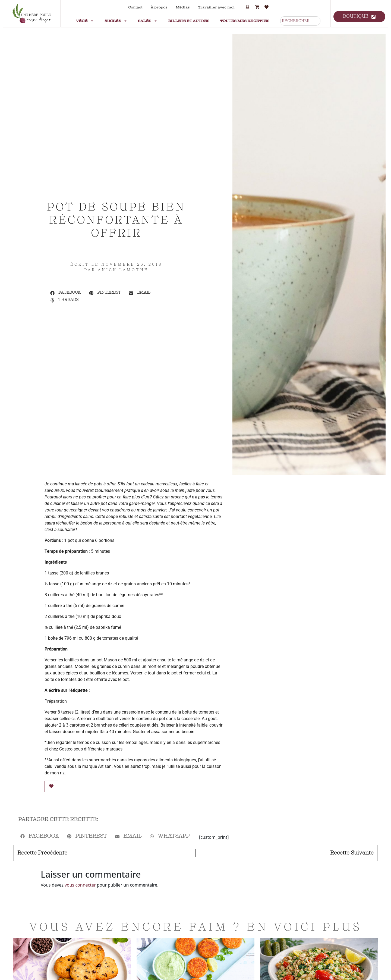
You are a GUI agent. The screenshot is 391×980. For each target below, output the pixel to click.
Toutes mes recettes (245, 21)
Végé (85, 21)
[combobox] (300, 21)
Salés (148, 21)
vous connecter (80, 885)
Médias (183, 7)
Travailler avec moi (216, 7)
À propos (159, 7)
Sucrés (116, 21)
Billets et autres (189, 21)
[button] (66, 293)
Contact (135, 7)
